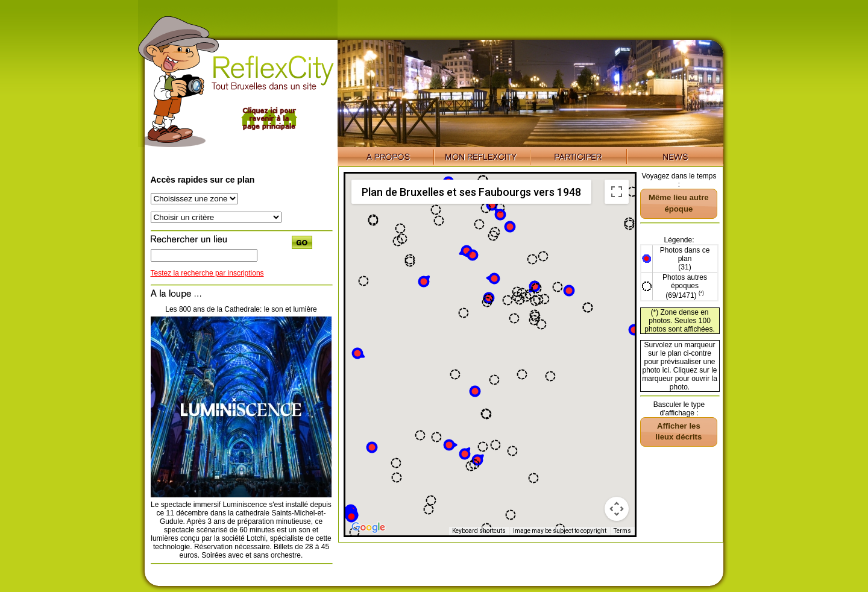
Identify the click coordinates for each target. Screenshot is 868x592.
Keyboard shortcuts (479, 531)
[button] (475, 391)
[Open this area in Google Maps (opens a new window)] (368, 527)
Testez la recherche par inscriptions (207, 273)
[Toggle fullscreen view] (617, 192)
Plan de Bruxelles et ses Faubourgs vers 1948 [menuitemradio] (471, 192)
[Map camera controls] (617, 509)
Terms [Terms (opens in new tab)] (622, 531)
